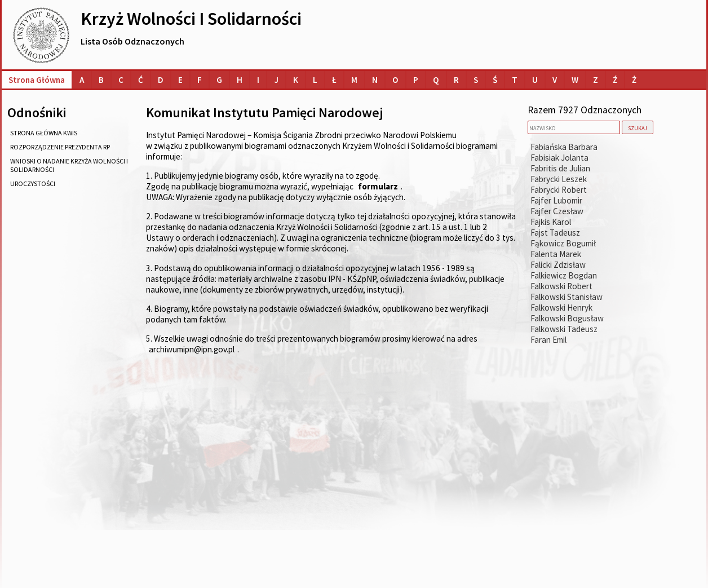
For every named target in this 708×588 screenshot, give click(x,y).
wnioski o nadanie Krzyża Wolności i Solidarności (69, 165)
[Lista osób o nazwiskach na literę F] (200, 80)
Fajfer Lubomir (556, 200)
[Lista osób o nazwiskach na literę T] (515, 80)
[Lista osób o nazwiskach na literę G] (219, 80)
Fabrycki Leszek (559, 179)
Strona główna (37, 80)
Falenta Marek (556, 254)
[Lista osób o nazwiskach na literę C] (121, 80)
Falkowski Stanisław (567, 297)
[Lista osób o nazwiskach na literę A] (82, 80)
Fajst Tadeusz (555, 233)
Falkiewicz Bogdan (564, 275)
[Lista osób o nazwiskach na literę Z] (596, 80)
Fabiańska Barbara (564, 147)
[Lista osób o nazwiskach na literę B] (101, 80)
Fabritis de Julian (560, 168)
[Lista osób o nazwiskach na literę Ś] (495, 80)
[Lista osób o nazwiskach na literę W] (575, 80)
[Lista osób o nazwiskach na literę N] (375, 80)
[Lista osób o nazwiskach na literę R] (456, 80)
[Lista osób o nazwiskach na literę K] (296, 80)
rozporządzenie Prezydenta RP (60, 147)
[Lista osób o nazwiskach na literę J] (276, 80)
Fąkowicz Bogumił (563, 243)
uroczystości (33, 184)
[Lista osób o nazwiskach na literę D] (161, 80)
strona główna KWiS (44, 133)
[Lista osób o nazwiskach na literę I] (258, 80)
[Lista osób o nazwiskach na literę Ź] (615, 80)
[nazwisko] (574, 127)
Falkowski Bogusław (567, 318)
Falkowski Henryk (561, 308)
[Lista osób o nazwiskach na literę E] (180, 80)
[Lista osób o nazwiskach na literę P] (416, 80)
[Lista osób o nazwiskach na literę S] (476, 80)
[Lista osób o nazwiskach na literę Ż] (634, 80)
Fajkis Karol (551, 222)
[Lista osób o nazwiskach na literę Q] (436, 80)
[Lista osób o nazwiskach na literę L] (315, 80)
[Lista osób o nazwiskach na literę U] (535, 80)
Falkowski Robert (561, 286)
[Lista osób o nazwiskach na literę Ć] (141, 80)
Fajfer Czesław (557, 211)
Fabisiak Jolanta (559, 158)
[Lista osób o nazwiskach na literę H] (240, 80)
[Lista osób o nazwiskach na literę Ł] (334, 80)
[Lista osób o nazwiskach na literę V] (555, 80)
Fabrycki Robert (559, 190)
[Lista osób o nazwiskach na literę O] (395, 80)
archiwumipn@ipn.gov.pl (192, 349)
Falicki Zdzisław (558, 265)
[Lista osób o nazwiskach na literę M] (354, 80)
